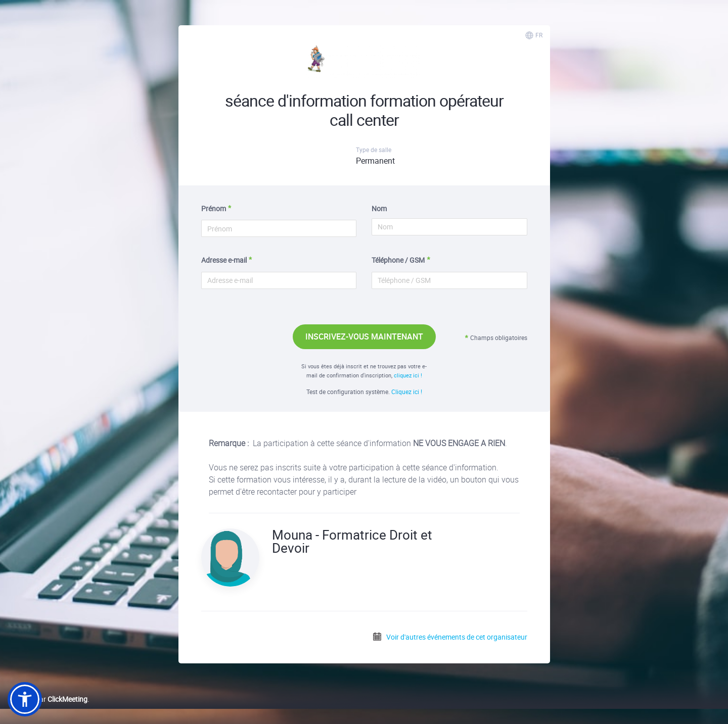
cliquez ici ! (408, 375)
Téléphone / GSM (398, 260)
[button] (25, 699)
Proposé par (48, 699)
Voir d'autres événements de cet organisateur (450, 637)
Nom (379, 208)
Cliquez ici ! (407, 392)
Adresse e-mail (224, 260)
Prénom (214, 208)
